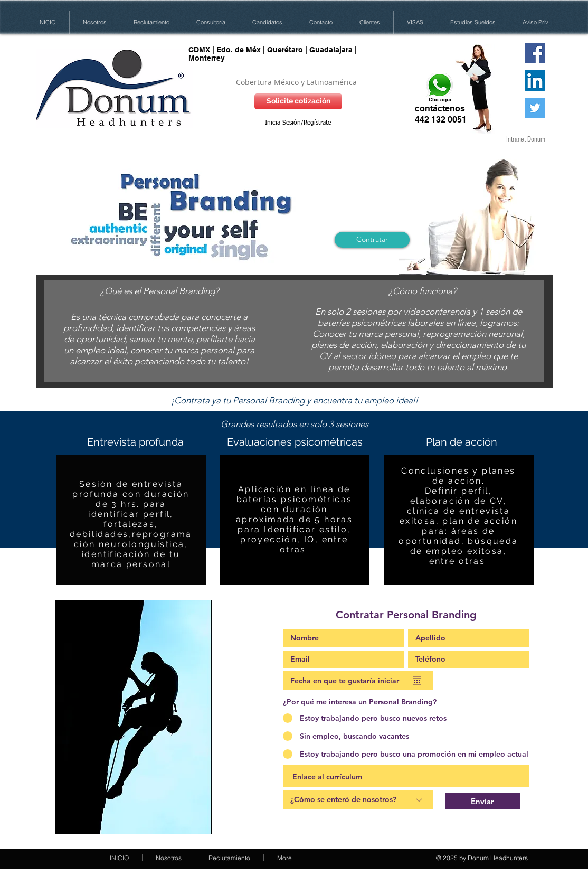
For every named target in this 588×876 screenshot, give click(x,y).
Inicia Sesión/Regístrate (298, 123)
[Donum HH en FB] (535, 53)
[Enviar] (482, 801)
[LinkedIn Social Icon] (535, 81)
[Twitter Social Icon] (535, 108)
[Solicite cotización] (298, 101)
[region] (131, 521)
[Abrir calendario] (417, 681)
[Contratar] (372, 240)
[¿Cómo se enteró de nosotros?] (358, 800)
